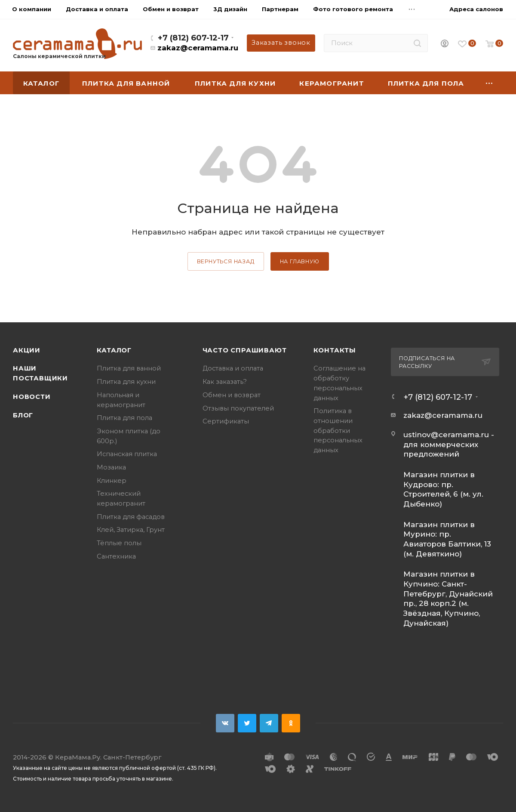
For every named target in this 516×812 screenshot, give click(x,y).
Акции (27, 350)
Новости (32, 397)
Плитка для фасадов (131, 517)
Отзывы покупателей (238, 408)
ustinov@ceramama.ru (446, 435)
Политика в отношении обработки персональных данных (338, 431)
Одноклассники (291, 723)
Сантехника (116, 556)
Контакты (335, 350)
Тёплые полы (119, 543)
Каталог (114, 350)
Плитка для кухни (126, 382)
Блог (23, 415)
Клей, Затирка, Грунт (131, 530)
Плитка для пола (124, 418)
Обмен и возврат (232, 395)
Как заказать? (225, 382)
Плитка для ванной (129, 368)
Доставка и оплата (233, 368)
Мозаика (111, 467)
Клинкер (112, 481)
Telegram (269, 723)
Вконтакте (225, 723)
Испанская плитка (127, 454)
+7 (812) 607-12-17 (193, 38)
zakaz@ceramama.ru (198, 48)
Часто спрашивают (245, 350)
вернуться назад (226, 261)
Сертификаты (226, 421)
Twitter (247, 723)
